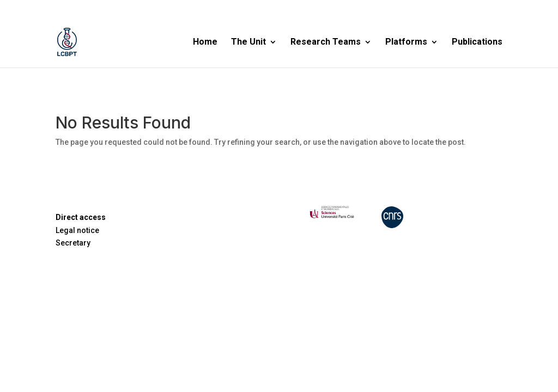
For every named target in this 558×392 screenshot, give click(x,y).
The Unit (248, 42)
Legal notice (77, 230)
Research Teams (326, 42)
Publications (477, 42)
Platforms (406, 42)
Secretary (73, 243)
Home (205, 42)
